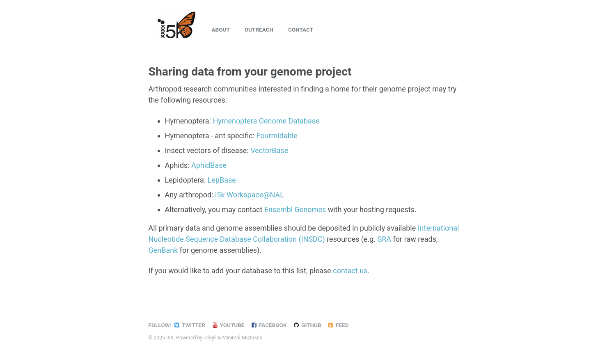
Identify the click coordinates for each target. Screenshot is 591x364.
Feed (338, 325)
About (221, 30)
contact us (350, 271)
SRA (385, 239)
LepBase (222, 180)
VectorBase (269, 150)
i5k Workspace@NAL (250, 195)
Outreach (259, 30)
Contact (301, 30)
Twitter (189, 325)
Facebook (268, 325)
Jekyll (210, 338)
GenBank (163, 250)
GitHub (307, 325)
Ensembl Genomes (295, 209)
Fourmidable (277, 136)
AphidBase (209, 165)
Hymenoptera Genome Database (266, 121)
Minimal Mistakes (242, 338)
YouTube (228, 325)
